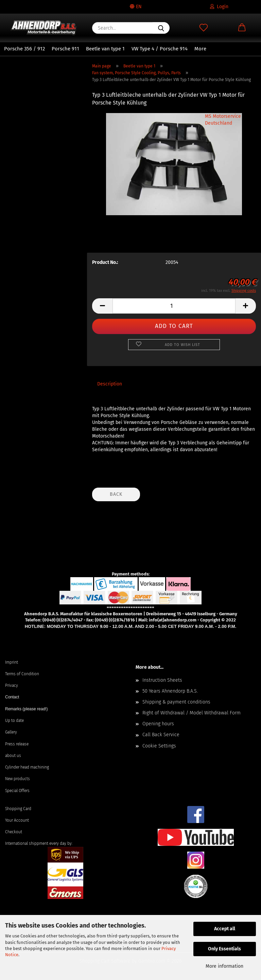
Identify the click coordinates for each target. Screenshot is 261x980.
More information (224, 966)
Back (116, 494)
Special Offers (17, 791)
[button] (242, 28)
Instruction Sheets (162, 680)
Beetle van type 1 (105, 49)
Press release (17, 744)
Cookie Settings (159, 746)
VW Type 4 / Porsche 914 (160, 49)
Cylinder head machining (27, 767)
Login (219, 7)
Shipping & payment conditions (176, 702)
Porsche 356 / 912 (24, 49)
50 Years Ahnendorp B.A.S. (170, 691)
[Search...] (161, 28)
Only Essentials (224, 949)
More (200, 49)
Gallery (11, 732)
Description (110, 384)
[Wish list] (203, 28)
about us (13, 756)
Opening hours (158, 724)
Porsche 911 (65, 49)
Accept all (225, 929)
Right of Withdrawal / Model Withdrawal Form (192, 713)
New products (18, 779)
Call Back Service (161, 735)
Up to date (14, 721)
